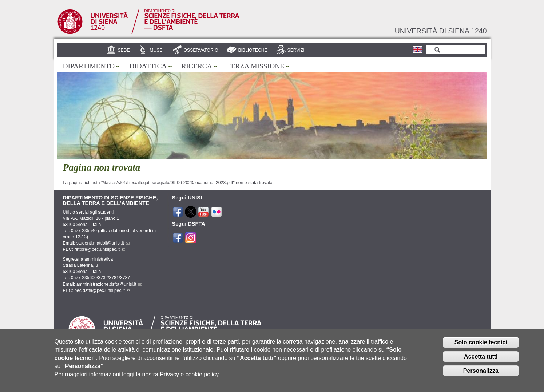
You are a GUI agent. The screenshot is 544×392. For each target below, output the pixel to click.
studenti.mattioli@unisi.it (103, 243)
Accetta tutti (481, 361)
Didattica (148, 66)
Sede (124, 50)
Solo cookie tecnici (481, 347)
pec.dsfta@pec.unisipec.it (102, 290)
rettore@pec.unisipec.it (100, 249)
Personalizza (481, 375)
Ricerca (197, 66)
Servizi (296, 50)
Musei (157, 50)
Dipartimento (89, 66)
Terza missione (255, 66)
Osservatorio (201, 50)
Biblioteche (253, 50)
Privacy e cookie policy (189, 379)
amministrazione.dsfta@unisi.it (109, 284)
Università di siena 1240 (441, 31)
